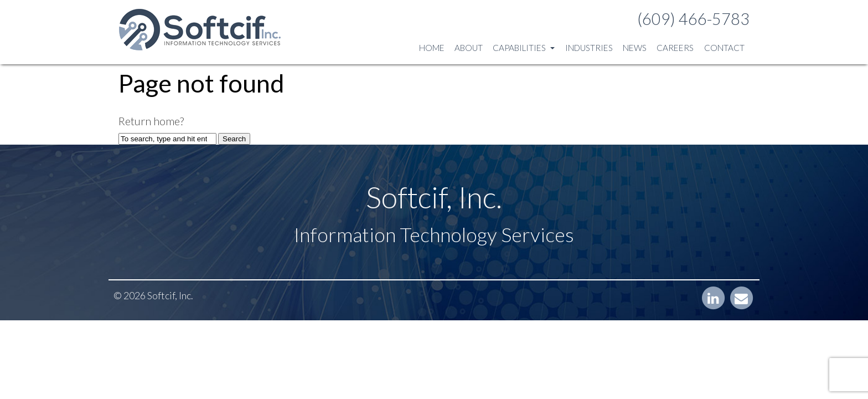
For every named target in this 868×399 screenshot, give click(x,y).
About (469, 48)
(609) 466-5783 (693, 19)
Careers (675, 48)
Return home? (151, 121)
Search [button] (234, 139)
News (635, 48)
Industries (589, 48)
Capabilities (524, 48)
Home (432, 48)
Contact (724, 48)
